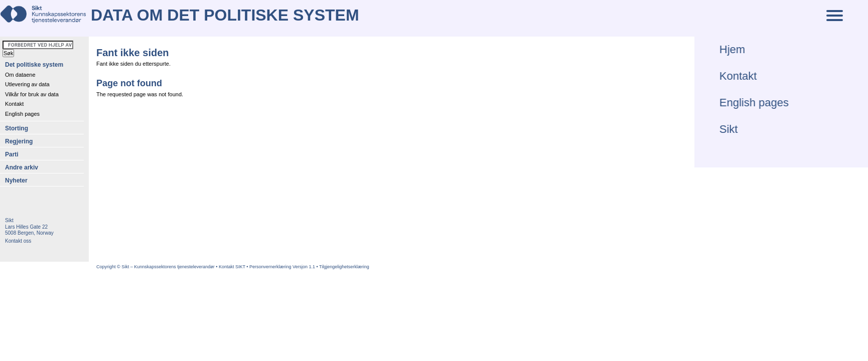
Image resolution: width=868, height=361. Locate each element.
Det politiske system (34, 65)
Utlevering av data (27, 84)
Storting (17, 128)
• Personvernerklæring (269, 267)
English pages (22, 114)
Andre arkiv (22, 167)
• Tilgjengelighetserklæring (343, 267)
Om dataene (20, 75)
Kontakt (14, 104)
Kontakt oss (18, 241)
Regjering (19, 141)
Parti (12, 154)
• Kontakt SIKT (231, 267)
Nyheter (16, 180)
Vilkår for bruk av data (32, 94)
